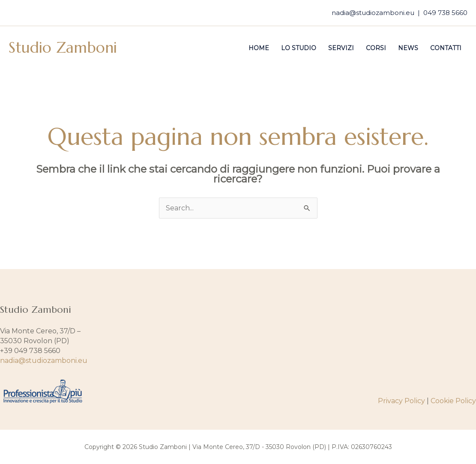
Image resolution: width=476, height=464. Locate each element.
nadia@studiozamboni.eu (373, 13)
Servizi (341, 48)
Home (259, 48)
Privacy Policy (401, 401)
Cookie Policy (453, 401)
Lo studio (299, 48)
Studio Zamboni (63, 48)
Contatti (446, 48)
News (408, 48)
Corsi (376, 48)
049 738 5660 (445, 13)
